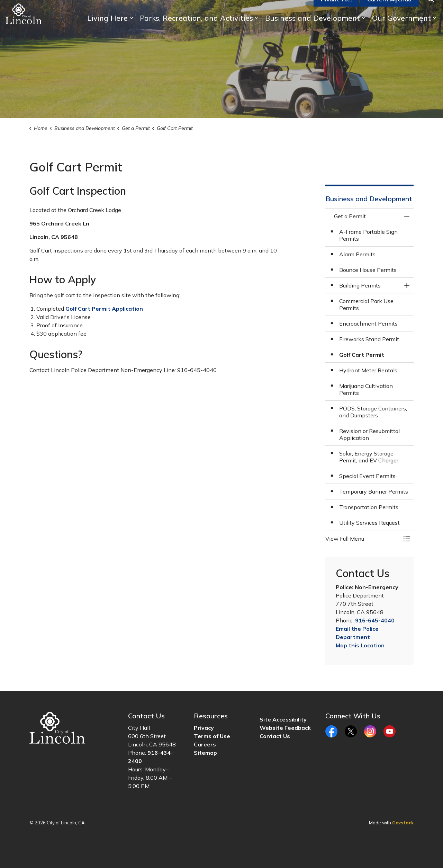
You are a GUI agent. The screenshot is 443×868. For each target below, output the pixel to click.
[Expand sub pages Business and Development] (363, 29)
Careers (205, 744)
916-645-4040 (375, 620)
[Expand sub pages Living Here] (131, 29)
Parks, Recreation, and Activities (196, 28)
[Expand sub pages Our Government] (434, 29)
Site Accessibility (283, 719)
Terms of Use (212, 736)
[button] (363, 539)
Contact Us (275, 736)
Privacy (204, 728)
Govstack (403, 823)
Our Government (401, 28)
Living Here (107, 28)
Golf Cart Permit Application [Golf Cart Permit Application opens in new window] (104, 309)
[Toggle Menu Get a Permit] (407, 539)
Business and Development (313, 28)
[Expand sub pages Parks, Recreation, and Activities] (256, 29)
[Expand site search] (431, 10)
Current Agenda (389, 10)
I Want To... (336, 10)
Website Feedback (285, 728)
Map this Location (360, 645)
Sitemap (205, 753)
